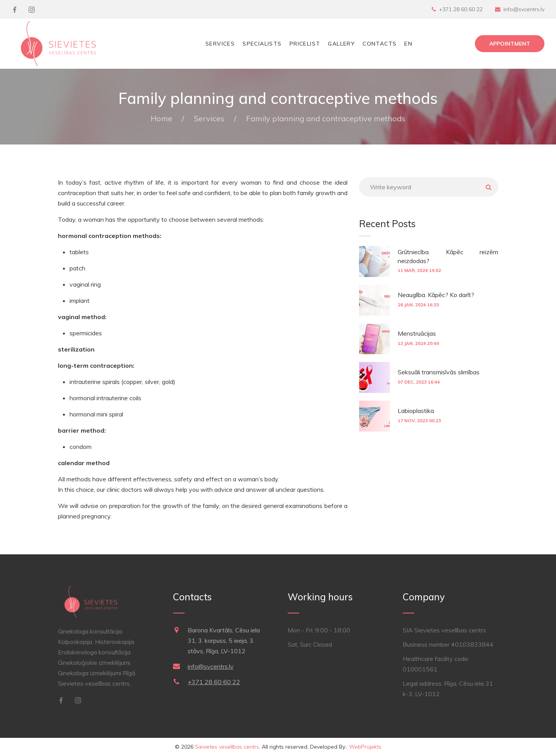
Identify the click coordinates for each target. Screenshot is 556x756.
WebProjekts (365, 747)
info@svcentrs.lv (524, 9)
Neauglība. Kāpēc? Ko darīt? (436, 295)
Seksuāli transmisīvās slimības (439, 372)
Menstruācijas (417, 333)
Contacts (380, 44)
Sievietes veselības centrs (227, 747)
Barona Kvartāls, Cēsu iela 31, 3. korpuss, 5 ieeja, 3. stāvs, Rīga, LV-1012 (224, 640)
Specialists (262, 44)
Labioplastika (416, 411)
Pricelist (305, 44)
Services (220, 44)
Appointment (510, 44)
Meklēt (488, 187)
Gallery (341, 44)
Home (161, 118)
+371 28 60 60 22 (461, 9)
